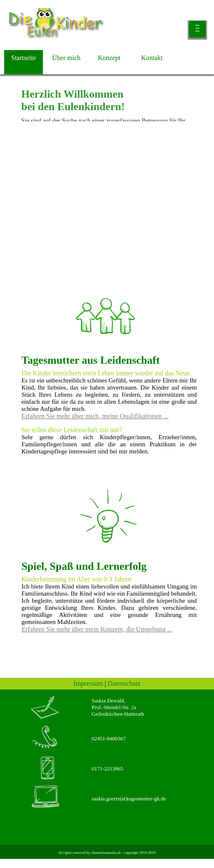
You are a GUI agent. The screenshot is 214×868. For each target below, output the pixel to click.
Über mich (66, 58)
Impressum (88, 683)
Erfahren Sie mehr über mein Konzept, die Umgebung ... (97, 629)
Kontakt (152, 58)
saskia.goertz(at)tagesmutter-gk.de (129, 799)
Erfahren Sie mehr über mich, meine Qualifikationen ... (95, 416)
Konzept (109, 58)
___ (198, 26)
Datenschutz (124, 683)
